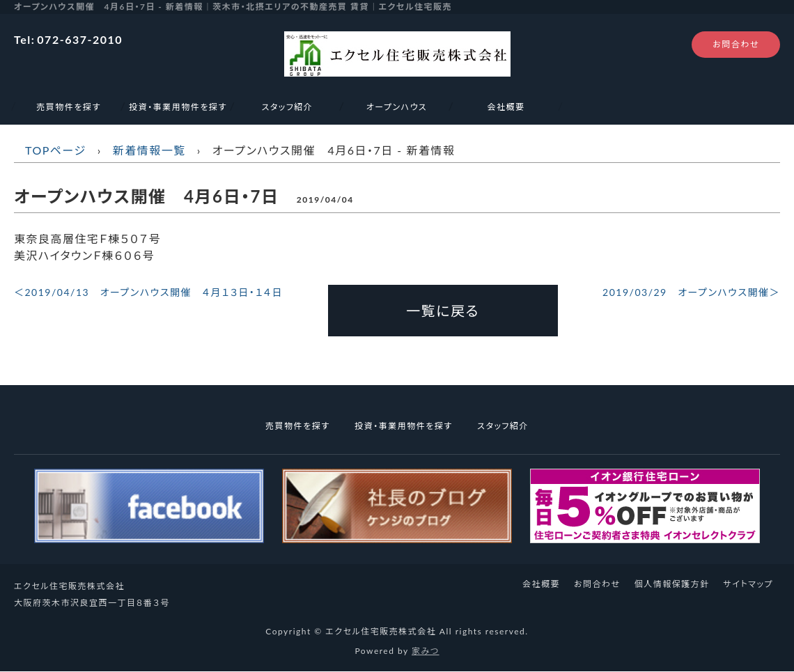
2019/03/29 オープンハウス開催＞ (691, 292)
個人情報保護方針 (672, 584)
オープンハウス (402, 107)
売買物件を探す (68, 107)
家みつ (426, 651)
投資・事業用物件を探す (178, 107)
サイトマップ (748, 584)
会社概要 (506, 107)
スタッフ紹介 (288, 107)
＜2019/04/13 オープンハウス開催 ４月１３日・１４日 (148, 292)
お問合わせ (736, 44)
